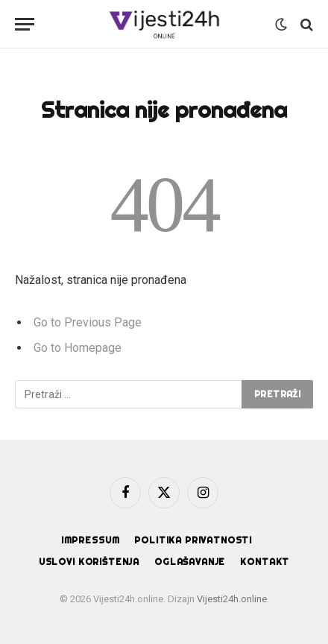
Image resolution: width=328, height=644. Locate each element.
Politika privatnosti (193, 540)
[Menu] (25, 24)
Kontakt (265, 562)
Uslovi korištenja (89, 562)
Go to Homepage (78, 348)
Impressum (91, 540)
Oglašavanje (190, 562)
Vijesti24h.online (232, 599)
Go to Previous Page (88, 322)
